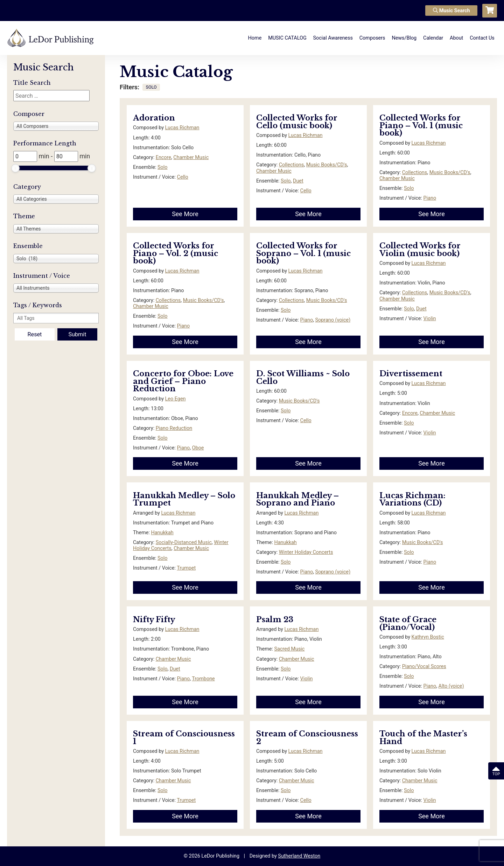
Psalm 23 (275, 620)
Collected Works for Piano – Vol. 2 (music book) (176, 253)
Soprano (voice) (333, 320)
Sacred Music (289, 649)
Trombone (203, 679)
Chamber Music (191, 157)
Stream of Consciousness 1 (184, 738)
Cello (183, 177)
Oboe (198, 448)
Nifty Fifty (154, 620)
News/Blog (404, 38)
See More (185, 214)
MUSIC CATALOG (287, 38)
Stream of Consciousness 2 (307, 738)
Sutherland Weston (299, 856)
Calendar (433, 38)
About (456, 38)
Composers (372, 38)
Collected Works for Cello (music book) (297, 122)
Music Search (451, 11)
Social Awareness (333, 38)
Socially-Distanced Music (184, 542)
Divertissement (411, 374)
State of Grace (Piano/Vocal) (408, 623)
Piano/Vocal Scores (424, 666)
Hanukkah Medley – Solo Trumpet (184, 499)
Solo (162, 167)
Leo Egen (176, 399)
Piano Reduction (174, 428)
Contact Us (482, 38)
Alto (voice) (451, 686)
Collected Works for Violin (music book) (420, 250)
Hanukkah (162, 533)
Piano (430, 198)
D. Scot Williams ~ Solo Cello (303, 377)
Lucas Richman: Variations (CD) (412, 499)
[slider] (15, 168)
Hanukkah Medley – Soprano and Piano (297, 499)
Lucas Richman (182, 128)
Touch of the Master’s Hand (423, 738)
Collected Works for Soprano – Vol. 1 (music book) (303, 253)
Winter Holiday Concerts (306, 552)
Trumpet (186, 568)
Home (255, 38)
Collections (292, 165)
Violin (430, 319)
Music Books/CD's (327, 165)
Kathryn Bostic (428, 637)
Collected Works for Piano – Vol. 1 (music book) (421, 125)
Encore (163, 157)
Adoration (154, 118)
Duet (298, 181)
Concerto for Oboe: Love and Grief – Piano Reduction (183, 381)
